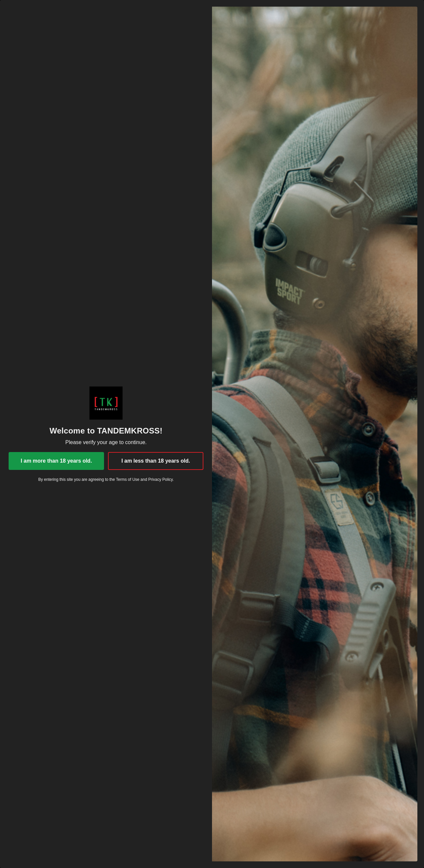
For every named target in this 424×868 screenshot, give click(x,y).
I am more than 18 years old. (56, 461)
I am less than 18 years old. (156, 461)
